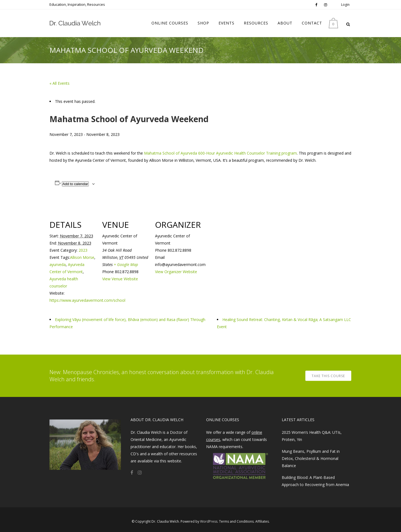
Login (345, 5)
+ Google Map (126, 264)
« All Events (60, 83)
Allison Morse (82, 257)
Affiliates (262, 521)
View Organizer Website (176, 272)
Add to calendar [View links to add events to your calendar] (75, 184)
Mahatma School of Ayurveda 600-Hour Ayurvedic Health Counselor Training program (220, 153)
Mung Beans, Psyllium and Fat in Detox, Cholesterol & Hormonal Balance (311, 458)
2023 (83, 250)
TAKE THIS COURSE (328, 376)
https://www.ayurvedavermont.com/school (87, 300)
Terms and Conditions (236, 521)
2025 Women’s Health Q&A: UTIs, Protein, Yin (312, 436)
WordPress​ (209, 521)
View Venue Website (120, 279)
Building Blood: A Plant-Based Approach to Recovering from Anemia (315, 481)
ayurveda (58, 264)
